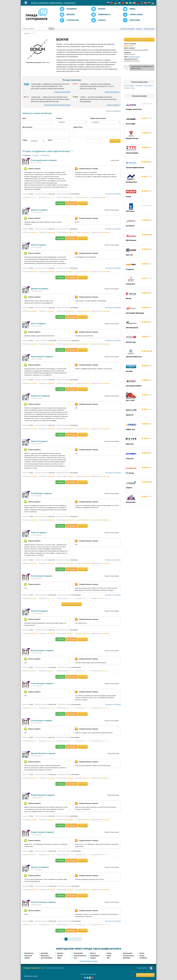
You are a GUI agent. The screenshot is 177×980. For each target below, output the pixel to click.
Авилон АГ (139, 412)
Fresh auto (139, 456)
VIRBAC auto (139, 427)
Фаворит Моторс (139, 136)
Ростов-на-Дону (129, 86)
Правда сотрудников (32, 968)
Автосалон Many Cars (139, 354)
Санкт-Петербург (47, 958)
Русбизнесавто (139, 179)
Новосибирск (95, 955)
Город (24, 140)
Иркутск (93, 953)
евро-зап (139, 252)
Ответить (83, 203)
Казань (109, 953)
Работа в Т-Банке (113, 105)
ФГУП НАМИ (139, 121)
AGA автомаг (139, 499)
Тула (75, 958)
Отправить (115, 141)
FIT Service (139, 470)
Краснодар (139, 86)
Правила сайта (149, 29)
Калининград (128, 953)
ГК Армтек (139, 267)
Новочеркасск (148, 86)
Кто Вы (59, 118)
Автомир (139, 368)
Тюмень (93, 958)
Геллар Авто (139, 281)
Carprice (139, 485)
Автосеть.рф (139, 339)
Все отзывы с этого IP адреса (113, 194)
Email (49, 140)
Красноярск (45, 955)
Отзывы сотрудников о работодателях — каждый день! (53, 3)
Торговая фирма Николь (139, 165)
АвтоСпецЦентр (139, 325)
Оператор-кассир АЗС (62, 92)
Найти (51, 29)
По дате (35, 155)
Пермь (109, 955)
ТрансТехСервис (139, 150)
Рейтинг (139, 29)
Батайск (127, 88)
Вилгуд (139, 296)
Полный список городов (89, 961)
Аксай (133, 88)
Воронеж (60, 953)
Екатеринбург (78, 953)
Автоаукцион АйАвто (139, 383)
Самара (27, 958)
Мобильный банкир (112, 92)
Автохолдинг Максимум (139, 310)
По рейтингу (45, 155)
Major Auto (139, 441)
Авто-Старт (139, 398)
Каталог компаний (128, 29)
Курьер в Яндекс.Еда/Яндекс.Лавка (57, 105)
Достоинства (27, 127)
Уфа (108, 958)
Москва (60, 955)
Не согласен (72, 203)
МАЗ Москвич (139, 237)
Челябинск (143, 958)
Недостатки (78, 127)
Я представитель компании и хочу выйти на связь (142, 68)
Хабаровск (127, 958)
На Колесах (139, 223)
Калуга (142, 953)
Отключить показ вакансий (114, 111)
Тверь (59, 958)
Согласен (60, 203)
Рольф (139, 194)
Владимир (44, 953)
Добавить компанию (145, 975)
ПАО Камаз (139, 208)
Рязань (142, 955)
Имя (24, 118)
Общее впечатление (98, 118)
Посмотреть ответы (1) (72, 604)
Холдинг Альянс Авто (139, 106)
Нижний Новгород (80, 955)
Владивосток (29, 953)
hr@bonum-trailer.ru (134, 57)
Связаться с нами (31, 976)
